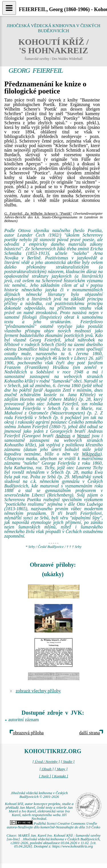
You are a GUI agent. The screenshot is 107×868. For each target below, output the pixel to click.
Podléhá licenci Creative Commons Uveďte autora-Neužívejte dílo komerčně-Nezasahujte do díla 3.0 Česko (53, 825)
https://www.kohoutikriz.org (72, 846)
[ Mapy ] (61, 769)
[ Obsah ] (47, 769)
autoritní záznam (24, 720)
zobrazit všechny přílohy (38, 691)
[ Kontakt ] (60, 776)
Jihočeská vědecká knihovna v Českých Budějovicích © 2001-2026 (39, 795)
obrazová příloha (28, 733)
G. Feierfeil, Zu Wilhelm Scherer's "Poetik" (38, 214)
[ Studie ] (68, 762)
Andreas (63, 436)
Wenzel (83, 436)
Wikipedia (91, 454)
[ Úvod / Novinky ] (46, 762)
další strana (90, 733)
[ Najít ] (45, 776)
